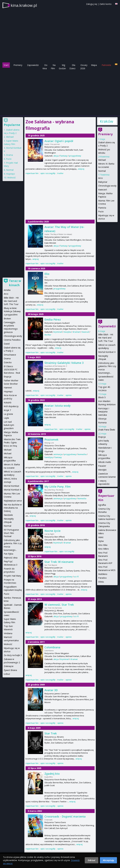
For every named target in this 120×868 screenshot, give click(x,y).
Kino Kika (103, 545)
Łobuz (7, 674)
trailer (60, 173)
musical (85, 332)
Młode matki (105, 462)
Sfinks (101, 582)
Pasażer (102, 466)
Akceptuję (108, 860)
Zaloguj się (92, 4)
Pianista (102, 208)
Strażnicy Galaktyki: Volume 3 (64, 363)
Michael (102, 160)
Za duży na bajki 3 (13, 655)
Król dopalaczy (11, 406)
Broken (7, 319)
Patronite (106, 65)
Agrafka (102, 505)
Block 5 (102, 397)
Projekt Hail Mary (12, 576)
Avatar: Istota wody (58, 406)
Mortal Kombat (12, 486)
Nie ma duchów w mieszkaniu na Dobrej (13, 508)
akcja (56, 156)
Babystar (103, 182)
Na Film (53, 67)
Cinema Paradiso (12, 340)
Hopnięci (10, 174)
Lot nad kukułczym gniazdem (9, 425)
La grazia (8, 414)
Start (6, 65)
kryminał (58, 332)
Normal (102, 171)
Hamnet (8, 388)
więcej (81, 169)
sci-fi (76, 577)
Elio (47, 274)
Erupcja (102, 437)
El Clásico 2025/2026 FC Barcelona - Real (12, 370)
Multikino (103, 574)
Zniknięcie (9, 666)
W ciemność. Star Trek (59, 605)
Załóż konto (105, 4)
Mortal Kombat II (107, 352)
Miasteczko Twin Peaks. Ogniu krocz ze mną (12, 443)
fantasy (64, 156)
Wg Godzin (62, 67)
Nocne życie (53, 531)
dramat (76, 332)
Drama (9, 155)
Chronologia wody (107, 186)
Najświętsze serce (13, 501)
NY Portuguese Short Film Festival (11, 533)
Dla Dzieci (72, 67)
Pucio (101, 211)
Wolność (12, 178)
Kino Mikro (104, 549)
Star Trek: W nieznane (59, 562)
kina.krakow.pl (24, 5)
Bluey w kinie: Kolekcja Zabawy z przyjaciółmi (12, 311)
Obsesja (102, 419)
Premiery (18, 65)
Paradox (102, 578)
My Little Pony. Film (58, 487)
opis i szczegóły (48, 173)
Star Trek (51, 733)
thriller (48, 335)
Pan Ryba (8, 554)
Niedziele (8, 515)
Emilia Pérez (53, 319)
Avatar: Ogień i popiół (59, 141)
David (7, 344)
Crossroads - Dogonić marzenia (65, 816)
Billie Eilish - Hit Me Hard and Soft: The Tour (106, 338)
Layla (6, 418)
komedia (82, 454)
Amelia (7, 290)
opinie (69, 395)
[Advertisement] (60, 93)
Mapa (94, 65)
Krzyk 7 (7, 410)
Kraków (106, 121)
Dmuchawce (10, 355)
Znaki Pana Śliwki (107, 430)
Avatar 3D (51, 690)
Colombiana (52, 647)
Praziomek (51, 440)
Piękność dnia (11, 558)
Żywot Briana (10, 670)
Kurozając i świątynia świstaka (104, 412)
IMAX (101, 537)
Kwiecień (103, 190)
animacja (58, 454)
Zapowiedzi (33, 65)
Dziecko (8, 362)
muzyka (67, 332)
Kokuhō (8, 402)
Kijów (101, 541)
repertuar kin (32, 173)
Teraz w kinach (15, 283)
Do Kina (45, 67)
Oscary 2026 (84, 67)
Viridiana (8, 633)
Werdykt (102, 470)
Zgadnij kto (52, 774)
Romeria (102, 423)
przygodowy (75, 156)
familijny (49, 457)
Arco (100, 178)
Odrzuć (92, 860)
